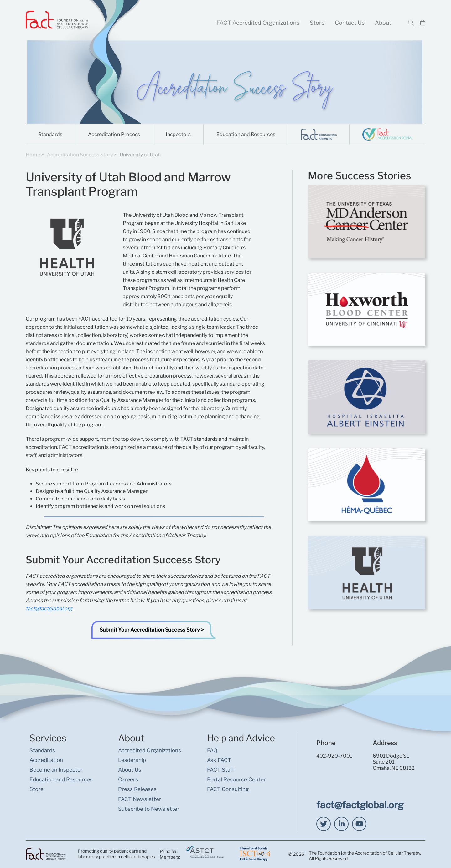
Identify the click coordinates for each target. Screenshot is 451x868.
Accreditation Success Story (80, 155)
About (383, 23)
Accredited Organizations (150, 750)
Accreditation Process (114, 134)
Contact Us (350, 23)
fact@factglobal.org (49, 609)
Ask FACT (219, 760)
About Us (130, 770)
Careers (128, 779)
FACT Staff (220, 770)
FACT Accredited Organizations (258, 23)
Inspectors (178, 134)
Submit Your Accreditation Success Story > (152, 630)
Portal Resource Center (236, 779)
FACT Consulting (228, 789)
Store (317, 23)
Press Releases (137, 789)
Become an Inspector (56, 770)
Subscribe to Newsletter (149, 809)
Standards (50, 134)
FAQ (212, 750)
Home (33, 155)
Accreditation (46, 760)
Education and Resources (246, 134)
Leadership (132, 760)
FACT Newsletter (140, 799)
